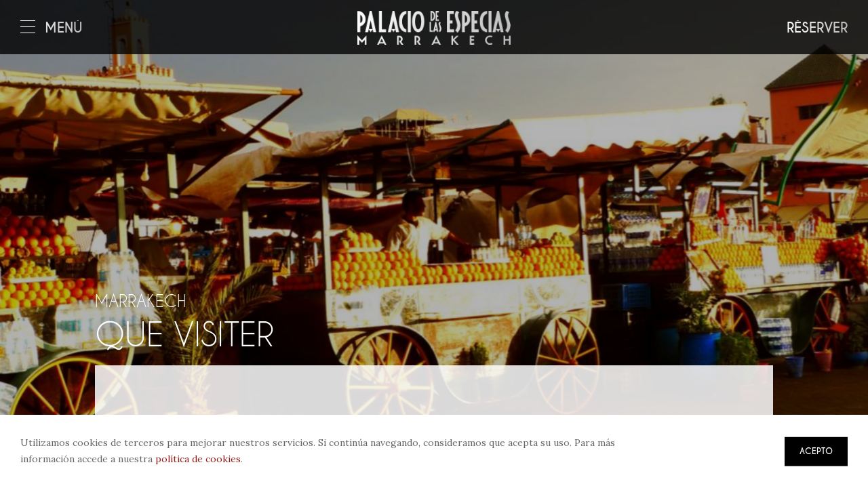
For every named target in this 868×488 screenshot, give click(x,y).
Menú (52, 28)
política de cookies (198, 459)
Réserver (817, 28)
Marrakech (140, 301)
